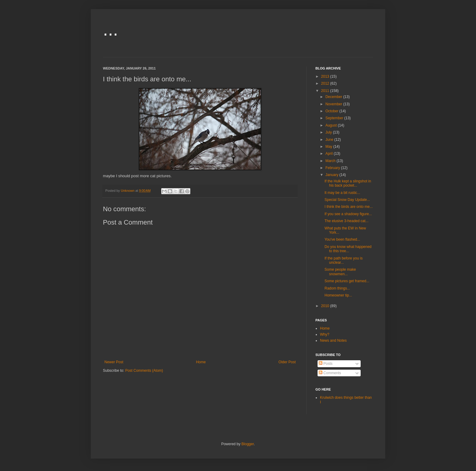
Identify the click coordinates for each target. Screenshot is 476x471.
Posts (326, 364)
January (332, 175)
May (329, 147)
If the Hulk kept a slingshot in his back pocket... (348, 183)
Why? (325, 334)
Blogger (248, 444)
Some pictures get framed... (347, 281)
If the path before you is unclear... (343, 260)
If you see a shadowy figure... (348, 214)
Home (201, 362)
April (330, 154)
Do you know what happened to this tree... (348, 249)
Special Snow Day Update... (347, 200)
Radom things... (337, 288)
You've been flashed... (342, 239)
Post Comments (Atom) (144, 371)
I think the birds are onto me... (349, 207)
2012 (326, 83)
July (329, 132)
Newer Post (114, 362)
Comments (330, 373)
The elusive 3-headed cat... (347, 221)
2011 (326, 91)
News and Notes (333, 341)
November (334, 104)
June (330, 140)
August (332, 125)
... (110, 29)
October (332, 111)
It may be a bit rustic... (342, 193)
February (333, 168)
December (334, 97)
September (335, 118)
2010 (326, 306)
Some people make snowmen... (340, 272)
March (331, 161)
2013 (326, 76)
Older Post (287, 362)
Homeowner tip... (338, 295)
